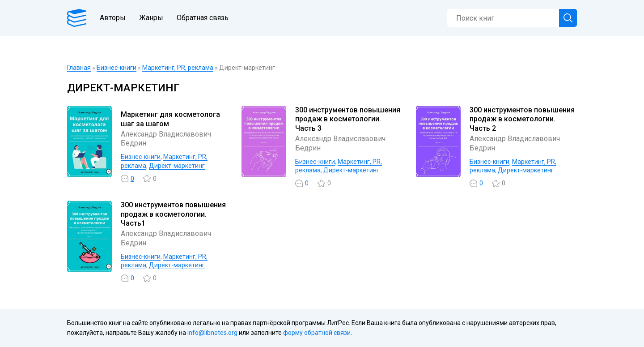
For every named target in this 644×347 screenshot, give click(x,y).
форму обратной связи (317, 333)
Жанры (151, 18)
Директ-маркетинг (177, 166)
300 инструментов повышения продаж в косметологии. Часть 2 (522, 119)
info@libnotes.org (212, 333)
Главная (79, 68)
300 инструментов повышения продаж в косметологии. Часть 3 (348, 119)
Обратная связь (203, 18)
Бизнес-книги (117, 68)
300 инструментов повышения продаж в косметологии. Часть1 (173, 214)
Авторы (113, 18)
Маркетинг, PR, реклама (178, 68)
